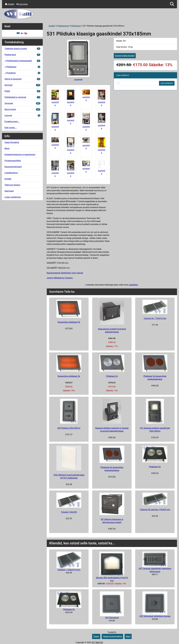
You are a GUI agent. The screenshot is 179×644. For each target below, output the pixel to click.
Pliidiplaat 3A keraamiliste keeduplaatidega (155, 378)
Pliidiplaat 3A (112, 376)
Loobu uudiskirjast (13, 197)
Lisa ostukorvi (167, 83)
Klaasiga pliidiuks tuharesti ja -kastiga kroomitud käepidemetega (112, 430)
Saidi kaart (9, 191)
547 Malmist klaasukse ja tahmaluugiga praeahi (112, 521)
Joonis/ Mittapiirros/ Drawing (60, 278)
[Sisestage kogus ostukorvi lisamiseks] (138, 83)
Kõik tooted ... (11, 128)
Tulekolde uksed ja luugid (22, 49)
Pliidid (22, 91)
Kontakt (8, 179)
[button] (172, 4)
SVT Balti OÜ (97, 642)
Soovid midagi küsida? (125, 56)
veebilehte (133, 285)
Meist (7, 148)
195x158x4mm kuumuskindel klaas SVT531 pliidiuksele (69, 476)
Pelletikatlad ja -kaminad (22, 97)
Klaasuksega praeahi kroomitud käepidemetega (112, 330)
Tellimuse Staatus (12, 185)
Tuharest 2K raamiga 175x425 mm (155, 510)
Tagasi (96, 636)
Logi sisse (22, 4)
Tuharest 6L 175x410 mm (155, 318)
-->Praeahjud (22, 73)
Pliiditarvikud (63, 26)
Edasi (128, 636)
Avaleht (10, 4)
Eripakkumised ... (12, 122)
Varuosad (22, 103)
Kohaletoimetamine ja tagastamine (20, 155)
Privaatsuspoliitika (13, 161)
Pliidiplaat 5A (155, 467)
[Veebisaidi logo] (89, 14)
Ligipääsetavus (11, 173)
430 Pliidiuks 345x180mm (69, 428)
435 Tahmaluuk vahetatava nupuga (155, 616)
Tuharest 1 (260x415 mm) (69, 570)
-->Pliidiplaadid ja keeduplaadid (22, 61)
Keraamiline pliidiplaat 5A (69, 322)
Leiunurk (22, 115)
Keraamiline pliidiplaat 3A (69, 376)
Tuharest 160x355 (69, 512)
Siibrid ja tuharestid (22, 79)
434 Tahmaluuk (112, 618)
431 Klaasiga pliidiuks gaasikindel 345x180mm (155, 430)
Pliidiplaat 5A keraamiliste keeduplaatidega (112, 469)
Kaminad (22, 85)
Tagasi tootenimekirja (112, 636)
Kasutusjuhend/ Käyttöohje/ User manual (65, 273)
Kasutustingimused (13, 167)
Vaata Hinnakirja (12, 142)
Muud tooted (22, 109)
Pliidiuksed (76, 26)
